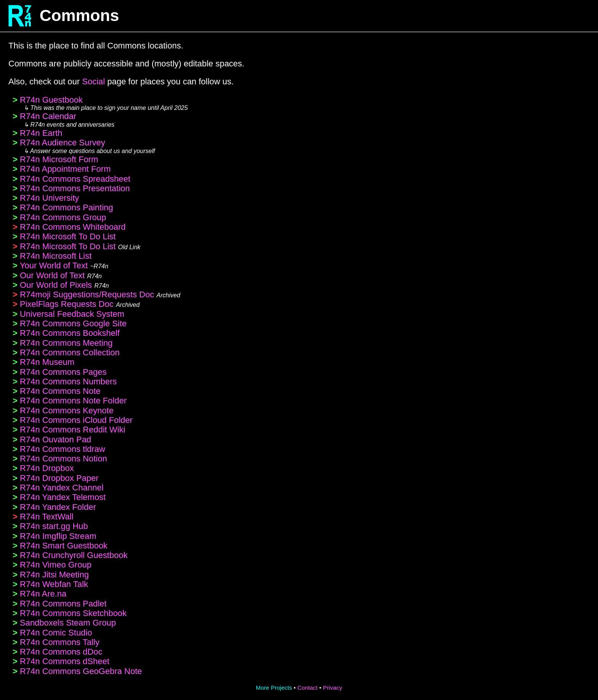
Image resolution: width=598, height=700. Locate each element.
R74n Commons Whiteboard (73, 227)
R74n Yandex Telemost (63, 497)
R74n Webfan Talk (54, 584)
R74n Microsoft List (56, 256)
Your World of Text (54, 265)
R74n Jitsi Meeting (54, 575)
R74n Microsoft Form (59, 159)
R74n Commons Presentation (75, 188)
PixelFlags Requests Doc (67, 304)
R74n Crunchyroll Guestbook (74, 555)
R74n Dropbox (47, 468)
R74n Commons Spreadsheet (75, 179)
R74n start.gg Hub (54, 526)
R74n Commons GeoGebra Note (81, 671)
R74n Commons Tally (60, 642)
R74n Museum (47, 362)
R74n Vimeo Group (56, 565)
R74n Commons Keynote (67, 410)
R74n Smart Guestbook (64, 546)
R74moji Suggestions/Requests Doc (87, 294)
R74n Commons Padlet (63, 604)
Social (93, 81)
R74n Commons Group (63, 217)
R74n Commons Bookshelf (70, 333)
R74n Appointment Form (65, 169)
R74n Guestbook (51, 100)
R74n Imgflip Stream (58, 536)
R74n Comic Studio (56, 633)
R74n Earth (41, 133)
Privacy (333, 688)
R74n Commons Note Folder (73, 401)
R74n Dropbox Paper (59, 478)
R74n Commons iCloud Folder (76, 420)
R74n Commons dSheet (65, 661)
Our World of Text (52, 275)
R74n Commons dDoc (61, 652)
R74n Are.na (43, 594)
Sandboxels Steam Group (68, 623)
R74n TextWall (47, 517)
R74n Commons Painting (67, 207)
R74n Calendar (48, 116)
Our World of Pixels (56, 285)
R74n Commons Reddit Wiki (72, 430)
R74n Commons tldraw (63, 449)
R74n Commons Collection (70, 352)
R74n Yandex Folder (58, 507)
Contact (308, 688)
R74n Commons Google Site (73, 323)
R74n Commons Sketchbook (73, 613)
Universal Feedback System (72, 314)
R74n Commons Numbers (68, 381)
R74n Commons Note (60, 391)
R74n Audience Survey (63, 143)
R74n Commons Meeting (66, 343)
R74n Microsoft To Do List (68, 236)
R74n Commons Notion (63, 459)
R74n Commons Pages (63, 372)
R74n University (49, 198)
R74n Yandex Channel (62, 488)
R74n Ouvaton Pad (55, 440)
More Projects (274, 688)
